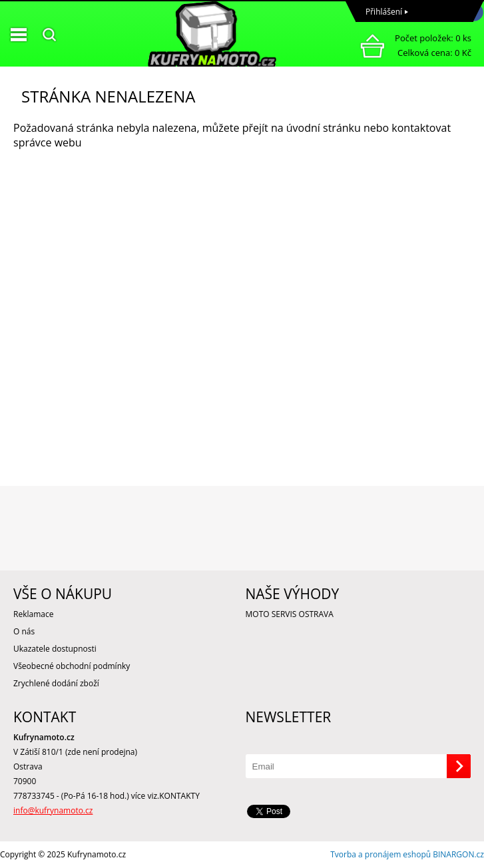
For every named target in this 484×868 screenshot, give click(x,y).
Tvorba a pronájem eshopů (380, 854)
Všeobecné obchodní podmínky (72, 666)
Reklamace (33, 614)
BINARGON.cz (458, 854)
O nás (24, 631)
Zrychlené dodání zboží (56, 683)
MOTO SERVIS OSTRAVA (290, 614)
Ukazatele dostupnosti (55, 649)
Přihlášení (384, 12)
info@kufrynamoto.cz (53, 810)
